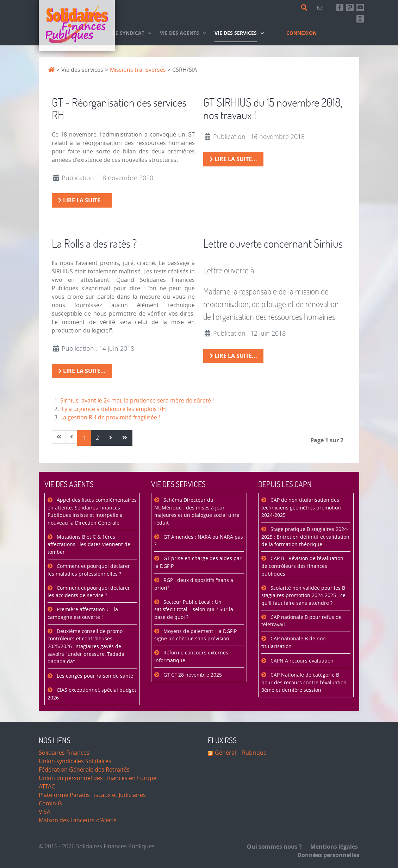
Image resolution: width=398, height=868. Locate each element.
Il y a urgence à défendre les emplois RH (113, 409)
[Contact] (321, 8)
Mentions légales (332, 847)
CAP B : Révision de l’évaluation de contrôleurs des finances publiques (302, 566)
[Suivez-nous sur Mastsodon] (350, 8)
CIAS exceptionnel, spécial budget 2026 (92, 694)
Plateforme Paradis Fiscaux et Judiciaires (92, 795)
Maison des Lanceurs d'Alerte (78, 820)
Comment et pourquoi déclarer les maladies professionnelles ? (89, 570)
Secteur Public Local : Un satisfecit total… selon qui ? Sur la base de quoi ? (194, 610)
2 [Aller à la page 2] (97, 438)
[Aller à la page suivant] (111, 438)
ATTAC (47, 787)
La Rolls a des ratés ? (94, 243)
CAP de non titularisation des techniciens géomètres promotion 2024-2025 (301, 508)
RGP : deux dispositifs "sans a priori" (194, 584)
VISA (45, 812)
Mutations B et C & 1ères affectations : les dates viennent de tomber (89, 545)
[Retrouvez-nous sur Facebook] (340, 8)
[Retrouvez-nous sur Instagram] (360, 19)
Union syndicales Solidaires (75, 761)
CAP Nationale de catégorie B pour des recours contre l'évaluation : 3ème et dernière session (305, 683)
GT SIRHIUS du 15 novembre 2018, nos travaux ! (273, 109)
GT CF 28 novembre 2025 (192, 675)
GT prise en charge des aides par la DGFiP (198, 562)
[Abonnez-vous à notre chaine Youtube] (360, 8)
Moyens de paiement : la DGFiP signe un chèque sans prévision (195, 635)
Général (225, 753)
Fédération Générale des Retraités (84, 770)
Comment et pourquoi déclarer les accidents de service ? (89, 592)
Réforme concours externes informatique (191, 657)
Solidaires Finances (64, 753)
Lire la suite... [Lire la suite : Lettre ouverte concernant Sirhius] (233, 356)
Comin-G (50, 803)
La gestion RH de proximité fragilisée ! (110, 417)
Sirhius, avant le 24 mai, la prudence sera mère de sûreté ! (137, 401)
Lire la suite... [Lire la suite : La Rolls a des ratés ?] (82, 371)
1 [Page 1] (84, 438)
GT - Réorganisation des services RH (119, 109)
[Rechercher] (306, 8)
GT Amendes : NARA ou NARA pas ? (199, 541)
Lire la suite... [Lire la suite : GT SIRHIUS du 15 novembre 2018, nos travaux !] (233, 159)
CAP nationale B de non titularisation (294, 643)
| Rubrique (251, 753)
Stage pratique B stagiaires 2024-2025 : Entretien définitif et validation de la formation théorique (305, 537)
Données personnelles (326, 855)
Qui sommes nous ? (274, 847)
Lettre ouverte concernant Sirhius (273, 243)
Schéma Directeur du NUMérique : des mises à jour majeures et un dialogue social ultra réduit (197, 512)
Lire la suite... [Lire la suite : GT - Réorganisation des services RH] (82, 200)
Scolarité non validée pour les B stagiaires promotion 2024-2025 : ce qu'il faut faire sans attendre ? (303, 596)
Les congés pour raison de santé (94, 676)
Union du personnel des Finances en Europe (98, 778)
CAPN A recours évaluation (301, 661)
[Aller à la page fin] (125, 438)
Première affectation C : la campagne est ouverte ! (83, 613)
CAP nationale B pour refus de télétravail (301, 621)
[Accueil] (77, 25)
